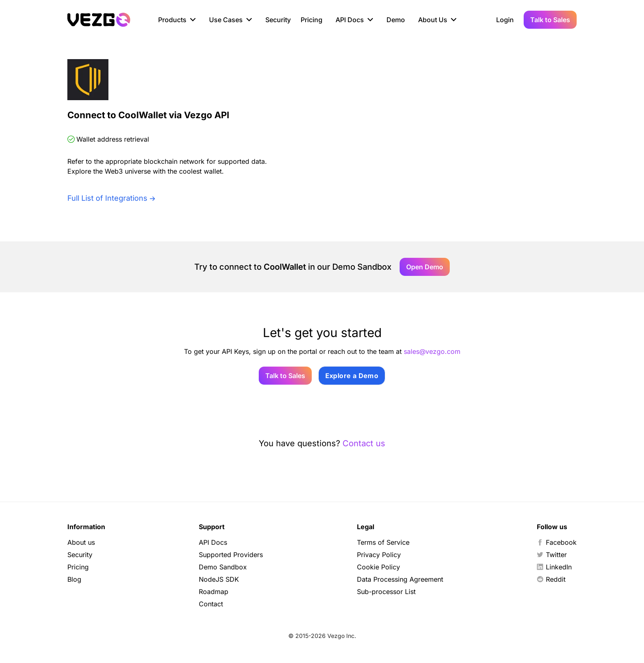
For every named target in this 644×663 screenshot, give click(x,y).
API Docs (213, 542)
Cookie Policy (378, 567)
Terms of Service (383, 542)
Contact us (364, 443)
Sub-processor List (386, 592)
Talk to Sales (550, 20)
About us (81, 542)
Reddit (551, 579)
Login (505, 20)
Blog (74, 579)
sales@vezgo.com (432, 351)
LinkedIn (554, 567)
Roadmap (214, 592)
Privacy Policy (379, 555)
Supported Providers (231, 555)
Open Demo (425, 267)
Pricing (312, 20)
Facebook (557, 542)
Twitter (552, 555)
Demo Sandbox (223, 567)
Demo (396, 20)
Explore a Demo (352, 376)
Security (278, 20)
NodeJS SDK (219, 579)
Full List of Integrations (107, 198)
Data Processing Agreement (400, 579)
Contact (211, 604)
